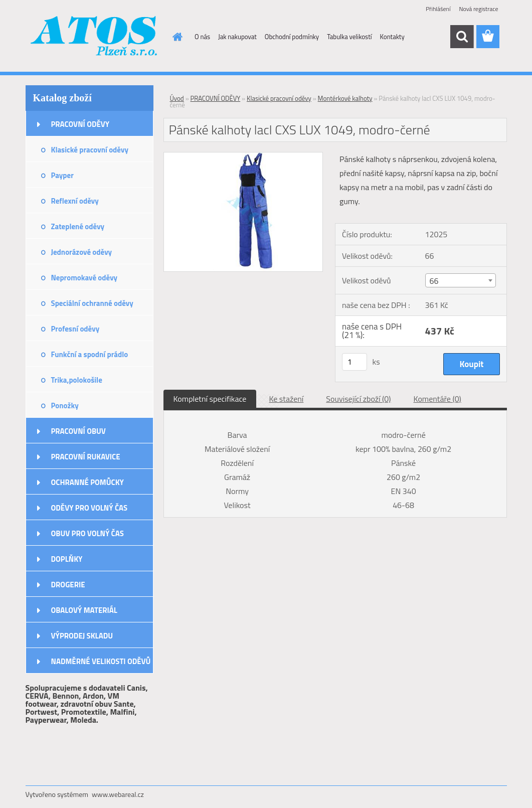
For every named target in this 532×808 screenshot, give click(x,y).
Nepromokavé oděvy (84, 278)
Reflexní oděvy (75, 201)
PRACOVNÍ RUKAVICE (86, 457)
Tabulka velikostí (349, 37)
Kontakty (392, 37)
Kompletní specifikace (210, 399)
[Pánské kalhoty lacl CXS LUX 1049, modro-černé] (243, 156)
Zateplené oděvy (78, 226)
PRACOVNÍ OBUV (78, 431)
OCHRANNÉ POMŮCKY (87, 482)
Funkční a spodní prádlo (90, 354)
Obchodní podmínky (292, 37)
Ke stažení (286, 399)
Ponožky (65, 406)
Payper (62, 175)
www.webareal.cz (118, 794)
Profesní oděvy (75, 329)
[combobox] (461, 280)
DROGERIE (68, 585)
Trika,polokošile (77, 380)
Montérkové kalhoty (345, 98)
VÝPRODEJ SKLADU (82, 636)
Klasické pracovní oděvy (90, 150)
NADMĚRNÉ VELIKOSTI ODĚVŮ (101, 661)
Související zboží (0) (358, 399)
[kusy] (354, 362)
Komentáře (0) (437, 399)
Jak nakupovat (237, 37)
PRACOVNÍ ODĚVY (80, 124)
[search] (462, 37)
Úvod (177, 98)
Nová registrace (478, 9)
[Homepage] (175, 37)
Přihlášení (438, 9)
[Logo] (95, 37)
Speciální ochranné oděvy (92, 303)
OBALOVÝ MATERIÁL (84, 610)
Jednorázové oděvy (82, 252)
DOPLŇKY (67, 559)
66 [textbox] (434, 281)
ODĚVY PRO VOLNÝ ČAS (90, 508)
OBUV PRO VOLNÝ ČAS (87, 533)
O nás (202, 37)
